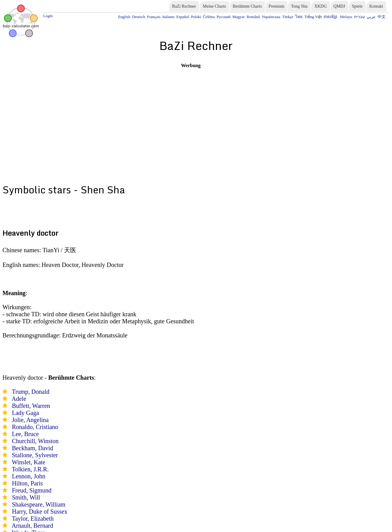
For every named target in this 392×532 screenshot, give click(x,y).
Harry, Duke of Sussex (40, 511)
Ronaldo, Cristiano (35, 427)
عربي (371, 17)
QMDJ (339, 6)
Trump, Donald (31, 392)
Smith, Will (26, 497)
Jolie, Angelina (30, 420)
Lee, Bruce (25, 434)
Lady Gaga (25, 413)
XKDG (320, 6)
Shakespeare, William (39, 504)
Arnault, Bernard (32, 526)
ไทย (299, 17)
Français (154, 17)
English (124, 17)
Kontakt (376, 6)
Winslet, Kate (29, 462)
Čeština (209, 17)
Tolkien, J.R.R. (30, 469)
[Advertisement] (191, 111)
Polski (196, 17)
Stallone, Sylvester (35, 455)
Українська (271, 17)
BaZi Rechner (184, 6)
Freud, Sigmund (32, 490)
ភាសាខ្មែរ (331, 17)
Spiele (357, 6)
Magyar (239, 17)
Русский (224, 17)
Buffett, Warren (31, 406)
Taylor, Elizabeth (33, 519)
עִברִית (359, 17)
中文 (382, 17)
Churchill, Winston (35, 441)
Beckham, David (32, 448)
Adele (19, 399)
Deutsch (139, 17)
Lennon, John (29, 476)
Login (48, 16)
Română (253, 17)
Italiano (168, 17)
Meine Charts (214, 6)
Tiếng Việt (313, 17)
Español (183, 17)
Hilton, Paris (27, 483)
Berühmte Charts (247, 6)
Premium (276, 6)
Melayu (346, 17)
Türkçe (288, 17)
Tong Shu (299, 6)
